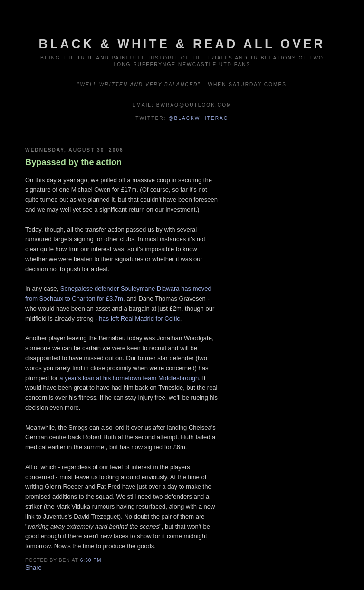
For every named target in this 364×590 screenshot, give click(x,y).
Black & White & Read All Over (182, 44)
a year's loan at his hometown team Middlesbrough (129, 378)
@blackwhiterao (198, 118)
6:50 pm (91, 560)
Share (34, 567)
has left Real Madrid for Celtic (139, 319)
